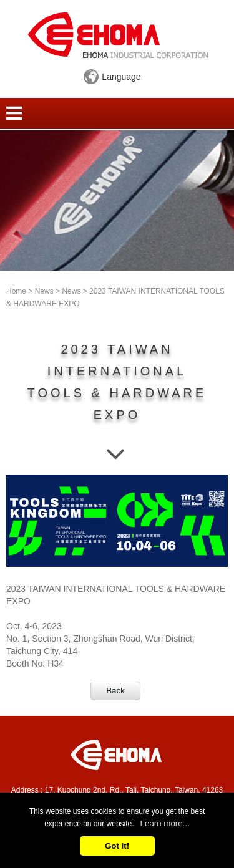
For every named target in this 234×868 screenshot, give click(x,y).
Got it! (117, 846)
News (44, 291)
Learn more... (165, 823)
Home (16, 291)
